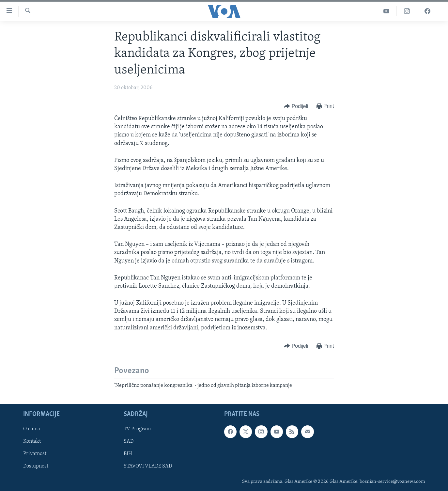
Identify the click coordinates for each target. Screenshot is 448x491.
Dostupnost (36, 467)
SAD (129, 442)
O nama (32, 429)
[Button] (296, 107)
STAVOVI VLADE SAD (148, 467)
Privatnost (35, 454)
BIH (128, 454)
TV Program (137, 429)
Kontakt (32, 442)
